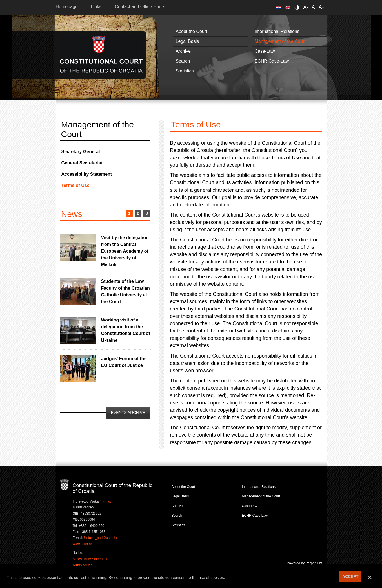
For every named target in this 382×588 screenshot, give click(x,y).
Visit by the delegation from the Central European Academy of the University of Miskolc (125, 251)
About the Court (192, 31)
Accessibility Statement (87, 174)
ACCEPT (350, 576)
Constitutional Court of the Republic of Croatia (101, 55)
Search (183, 61)
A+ (321, 7)
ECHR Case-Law (272, 61)
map (108, 501)
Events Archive (128, 413)
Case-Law (265, 51)
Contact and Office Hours (140, 7)
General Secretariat (82, 163)
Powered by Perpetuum (304, 563)
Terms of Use (75, 185)
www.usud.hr (82, 544)
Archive (183, 51)
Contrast (298, 7)
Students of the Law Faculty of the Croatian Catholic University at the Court (126, 291)
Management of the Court (280, 41)
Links (96, 7)
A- (306, 7)
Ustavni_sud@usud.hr (101, 538)
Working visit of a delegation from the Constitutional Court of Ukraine (126, 330)
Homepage (67, 7)
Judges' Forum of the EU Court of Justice (124, 362)
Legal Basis (187, 41)
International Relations (277, 31)
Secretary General (81, 152)
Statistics (185, 71)
